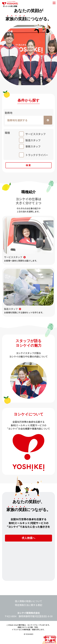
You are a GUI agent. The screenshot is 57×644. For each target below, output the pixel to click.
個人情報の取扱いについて (28, 607)
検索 (28, 167)
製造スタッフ (33, 140)
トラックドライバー (37, 155)
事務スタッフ (33, 146)
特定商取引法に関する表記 (29, 611)
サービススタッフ (36, 134)
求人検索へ (29, 542)
